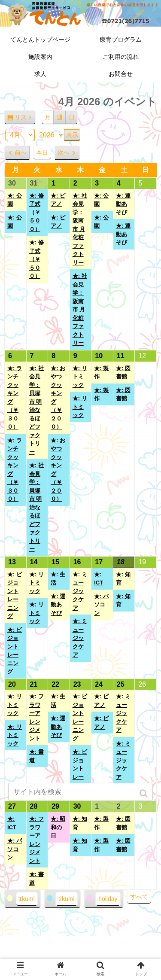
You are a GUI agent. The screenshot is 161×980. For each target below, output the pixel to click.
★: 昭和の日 (58, 827)
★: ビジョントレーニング (15, 595)
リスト (25, 119)
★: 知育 (123, 579)
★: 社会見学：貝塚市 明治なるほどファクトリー (36, 410)
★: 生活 (58, 579)
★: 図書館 (123, 373)
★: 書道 (36, 756)
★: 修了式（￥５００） (36, 212)
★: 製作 (101, 373)
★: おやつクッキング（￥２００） (58, 398)
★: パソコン (101, 605)
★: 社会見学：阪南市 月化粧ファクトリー (80, 229)
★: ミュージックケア (80, 591)
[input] (81, 792)
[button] (144, 793)
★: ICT (99, 579)
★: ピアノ (58, 200)
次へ (64, 152)
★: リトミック (80, 377)
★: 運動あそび (123, 204)
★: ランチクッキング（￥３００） (15, 398)
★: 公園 (15, 200)
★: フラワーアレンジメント (36, 717)
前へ (21, 152)
